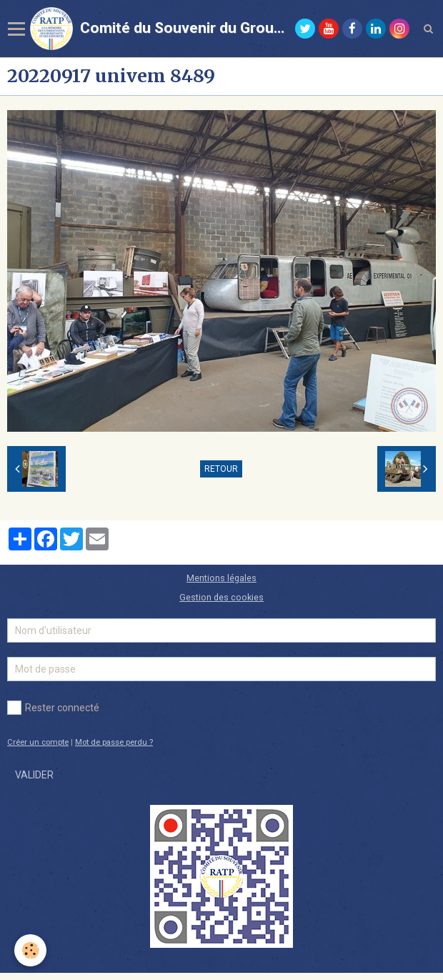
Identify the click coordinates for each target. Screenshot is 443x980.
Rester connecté (53, 708)
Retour (221, 469)
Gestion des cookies (221, 597)
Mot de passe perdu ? (114, 742)
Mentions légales (221, 578)
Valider (34, 775)
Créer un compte (38, 742)
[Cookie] (30, 950)
